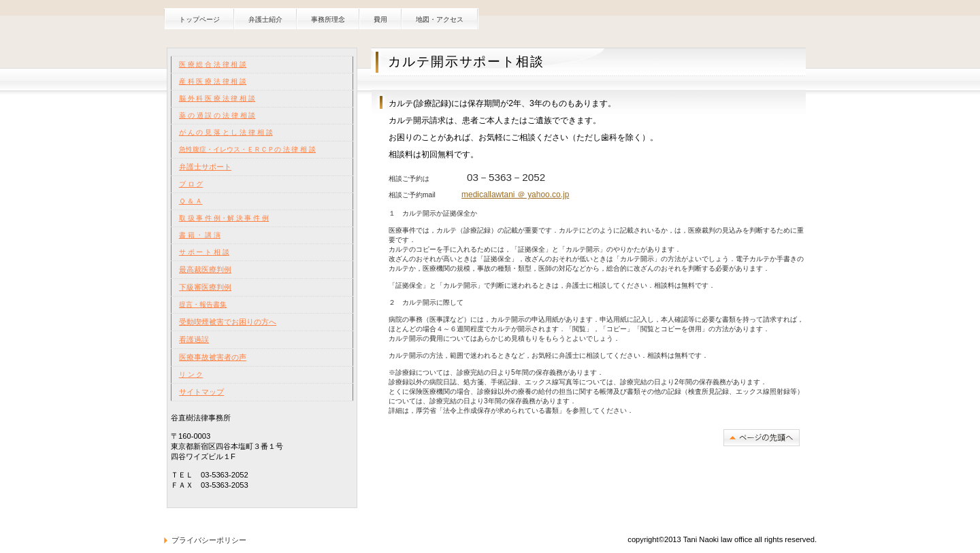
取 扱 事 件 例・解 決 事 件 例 (224, 218)
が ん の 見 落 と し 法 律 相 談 (226, 132)
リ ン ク (191, 374)
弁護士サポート (205, 167)
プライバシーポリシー (209, 540)
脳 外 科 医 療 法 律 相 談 (217, 98)
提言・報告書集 (203, 304)
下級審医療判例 (205, 287)
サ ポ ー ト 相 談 (204, 252)
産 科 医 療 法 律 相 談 (213, 81)
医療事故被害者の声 (213, 357)
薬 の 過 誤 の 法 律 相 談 (217, 115)
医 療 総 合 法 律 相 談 (213, 64)
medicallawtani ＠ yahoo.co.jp (515, 195)
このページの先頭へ (762, 438)
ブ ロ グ (191, 184)
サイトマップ (201, 392)
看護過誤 (194, 339)
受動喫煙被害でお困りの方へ (228, 322)
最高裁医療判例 (205, 269)
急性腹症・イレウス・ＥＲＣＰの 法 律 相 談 (247, 149)
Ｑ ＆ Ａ (191, 201)
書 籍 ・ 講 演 (200, 235)
